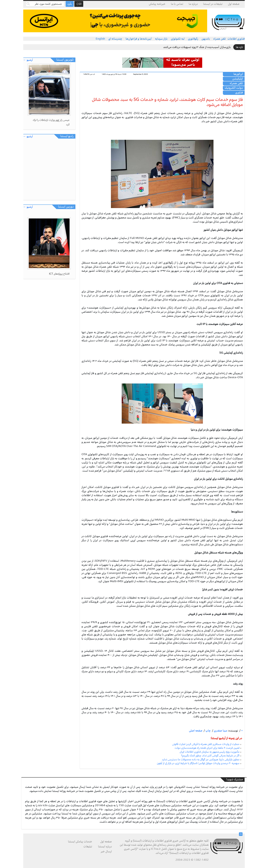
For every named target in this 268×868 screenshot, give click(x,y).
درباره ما (193, 4)
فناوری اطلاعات (236, 39)
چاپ (208, 731)
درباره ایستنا (105, 846)
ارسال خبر (106, 851)
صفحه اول (234, 4)
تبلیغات (88, 846)
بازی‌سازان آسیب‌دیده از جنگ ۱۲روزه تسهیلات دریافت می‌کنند (197, 47)
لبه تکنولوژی (178, 39)
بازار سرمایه (161, 39)
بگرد (70, 4)
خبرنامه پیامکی (157, 4)
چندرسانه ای (115, 39)
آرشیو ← (28, 60)
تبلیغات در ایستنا (213, 4)
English (100, 39)
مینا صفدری (220, 731)
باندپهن (206, 39)
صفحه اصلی (196, 731)
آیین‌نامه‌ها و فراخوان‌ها (139, 39)
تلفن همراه (220, 39)
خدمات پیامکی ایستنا (80, 842)
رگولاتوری (193, 39)
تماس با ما (177, 4)
